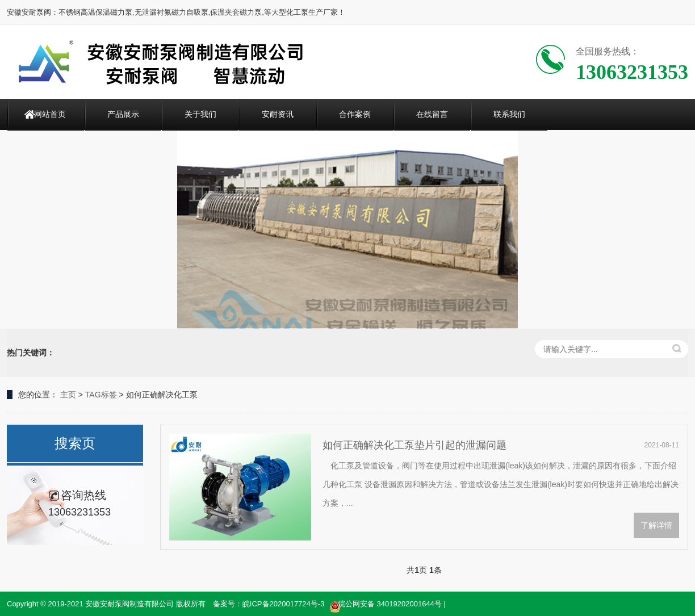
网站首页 (50, 114)
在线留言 (432, 114)
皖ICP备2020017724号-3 (284, 604)
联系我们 (509, 114)
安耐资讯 (278, 114)
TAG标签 (101, 395)
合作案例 (355, 114)
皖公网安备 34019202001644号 (386, 605)
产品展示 (123, 114)
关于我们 (200, 114)
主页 (68, 395)
